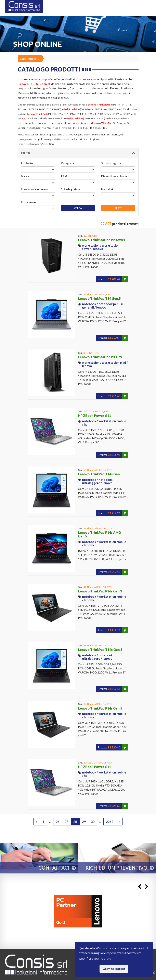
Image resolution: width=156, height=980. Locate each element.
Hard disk (107, 189)
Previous (139, 887)
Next (147, 887)
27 (66, 821)
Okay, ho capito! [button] (114, 969)
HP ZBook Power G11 (94, 416)
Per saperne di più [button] (99, 958)
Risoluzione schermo (34, 189)
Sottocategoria (111, 163)
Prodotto (27, 163)
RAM (64, 176)
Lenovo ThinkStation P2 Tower (102, 240)
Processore (28, 202)
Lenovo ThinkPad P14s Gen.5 (100, 708)
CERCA (78, 208)
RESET (118, 208)
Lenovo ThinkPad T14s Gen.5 (100, 474)
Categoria (67, 163)
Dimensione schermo (115, 176)
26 (58, 821)
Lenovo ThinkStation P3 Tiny (100, 357)
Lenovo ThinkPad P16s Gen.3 (100, 591)
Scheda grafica (70, 189)
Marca (25, 176)
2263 (110, 821)
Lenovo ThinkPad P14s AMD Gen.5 (100, 534)
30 (93, 821)
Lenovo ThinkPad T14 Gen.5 (99, 298)
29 (84, 821)
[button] (78, 153)
